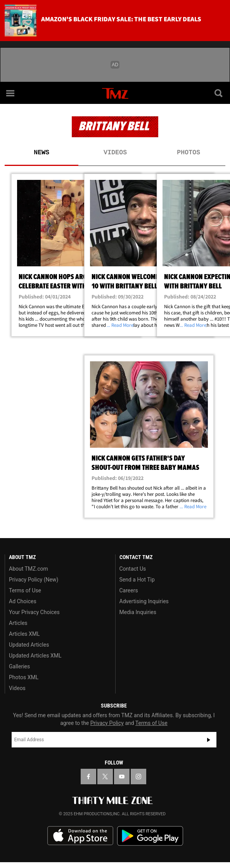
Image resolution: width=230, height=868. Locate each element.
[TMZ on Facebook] (88, 777)
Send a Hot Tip (137, 580)
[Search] (219, 93)
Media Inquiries (138, 612)
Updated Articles (29, 645)
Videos (115, 153)
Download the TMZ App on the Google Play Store (150, 836)
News (42, 153)
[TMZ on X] (105, 777)
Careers (129, 590)
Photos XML (24, 677)
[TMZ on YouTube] (122, 777)
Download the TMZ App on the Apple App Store (80, 836)
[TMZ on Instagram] (138, 777)
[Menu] (11, 93)
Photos (188, 153)
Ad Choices (23, 601)
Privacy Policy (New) (34, 580)
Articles (18, 623)
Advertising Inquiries (144, 601)
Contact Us (133, 569)
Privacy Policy (107, 723)
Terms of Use (25, 590)
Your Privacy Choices (34, 612)
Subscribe (209, 740)
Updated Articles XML (35, 656)
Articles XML (24, 634)
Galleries (19, 666)
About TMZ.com (29, 569)
